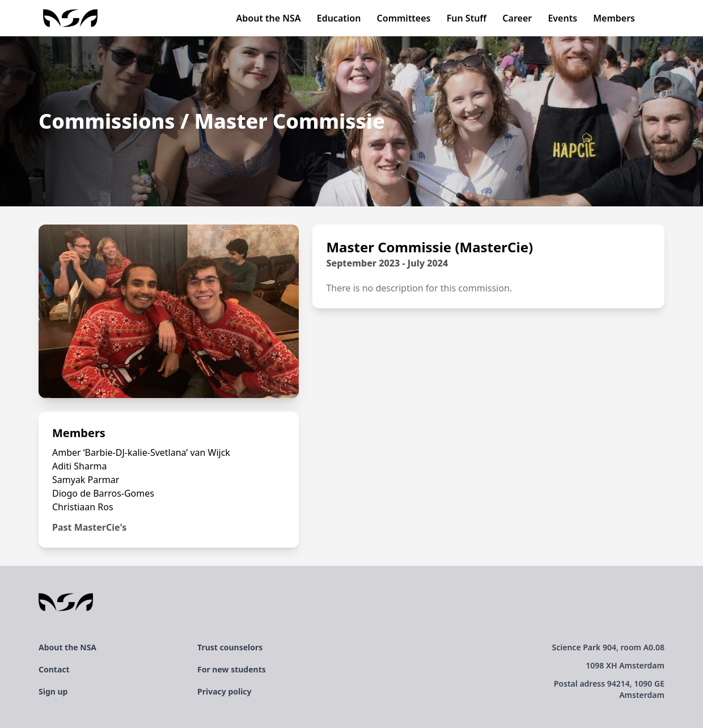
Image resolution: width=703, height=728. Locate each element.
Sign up (53, 691)
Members (614, 18)
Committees (404, 18)
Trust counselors (230, 647)
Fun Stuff (467, 18)
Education (339, 18)
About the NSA (269, 18)
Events (562, 18)
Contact (54, 669)
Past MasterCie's (89, 527)
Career (517, 18)
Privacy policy (225, 691)
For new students (232, 669)
